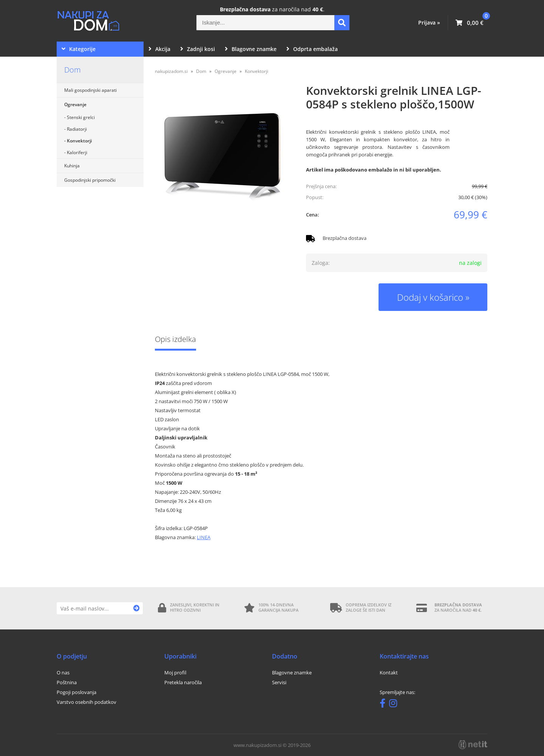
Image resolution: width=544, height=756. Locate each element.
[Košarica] (470, 23)
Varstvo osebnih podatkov (87, 702)
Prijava (429, 22)
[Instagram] (395, 705)
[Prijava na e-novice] (137, 608)
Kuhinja (72, 166)
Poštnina (67, 682)
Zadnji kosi (198, 49)
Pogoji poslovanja (76, 692)
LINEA (204, 537)
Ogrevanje (75, 104)
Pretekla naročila (183, 682)
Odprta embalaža (312, 49)
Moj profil (175, 673)
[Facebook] (384, 705)
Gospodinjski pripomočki (90, 180)
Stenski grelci (81, 117)
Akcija (159, 49)
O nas (63, 673)
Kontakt (389, 673)
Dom (73, 70)
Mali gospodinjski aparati (90, 90)
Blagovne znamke (251, 49)
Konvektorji (79, 141)
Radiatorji (77, 129)
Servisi (279, 682)
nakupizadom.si (171, 71)
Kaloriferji (77, 152)
